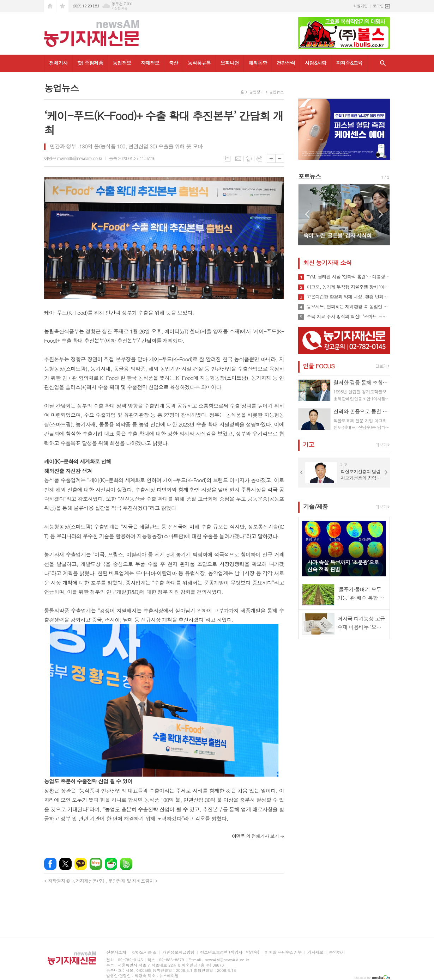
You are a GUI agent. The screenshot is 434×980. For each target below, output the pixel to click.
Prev (307, 214)
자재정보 (150, 63)
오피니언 (230, 63)
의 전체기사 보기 (255, 836)
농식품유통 (199, 63)
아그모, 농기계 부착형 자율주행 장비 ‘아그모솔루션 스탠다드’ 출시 (348, 287)
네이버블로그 (96, 864)
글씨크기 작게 (280, 158)
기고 (308, 445)
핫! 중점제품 (90, 63)
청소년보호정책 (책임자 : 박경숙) (230, 952)
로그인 (378, 6)
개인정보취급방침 (178, 952)
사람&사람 (315, 63)
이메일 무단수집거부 (283, 952)
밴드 (126, 864)
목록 (228, 159)
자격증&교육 (349, 63)
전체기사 (58, 63)
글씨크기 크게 (271, 158)
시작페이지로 (50, 6)
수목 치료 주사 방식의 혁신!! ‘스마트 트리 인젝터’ (348, 317)
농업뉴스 (276, 92)
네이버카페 (111, 864)
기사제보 (315, 952)
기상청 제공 (119, 8)
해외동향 (258, 63)
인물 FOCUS (319, 366)
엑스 (65, 864)
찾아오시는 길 (144, 952)
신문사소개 (116, 952)
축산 (173, 63)
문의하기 (337, 952)
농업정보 (122, 63)
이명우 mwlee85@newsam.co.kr (73, 158)
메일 (238, 159)
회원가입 (360, 6)
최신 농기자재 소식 (327, 263)
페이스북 (50, 864)
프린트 (249, 159)
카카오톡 (81, 864)
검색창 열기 (383, 63)
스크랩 (259, 159)
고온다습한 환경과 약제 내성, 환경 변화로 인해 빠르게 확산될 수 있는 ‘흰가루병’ (348, 297)
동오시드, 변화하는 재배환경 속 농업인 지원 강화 (348, 307)
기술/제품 (315, 507)
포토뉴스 (309, 176)
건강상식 (286, 63)
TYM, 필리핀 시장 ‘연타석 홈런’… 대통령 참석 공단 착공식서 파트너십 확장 (348, 277)
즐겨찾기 (62, 6)
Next (381, 214)
